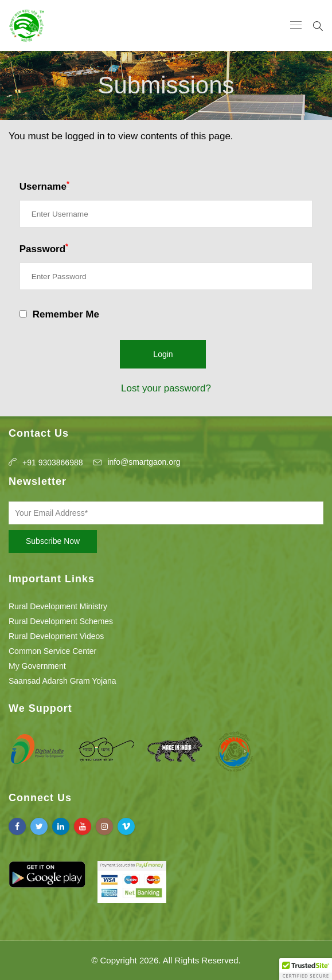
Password (44, 248)
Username (44, 186)
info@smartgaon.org (144, 462)
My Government (37, 666)
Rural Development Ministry (58, 606)
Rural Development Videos (56, 636)
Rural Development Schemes (61, 621)
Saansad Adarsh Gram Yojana (63, 681)
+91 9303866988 (53, 462)
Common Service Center (52, 651)
